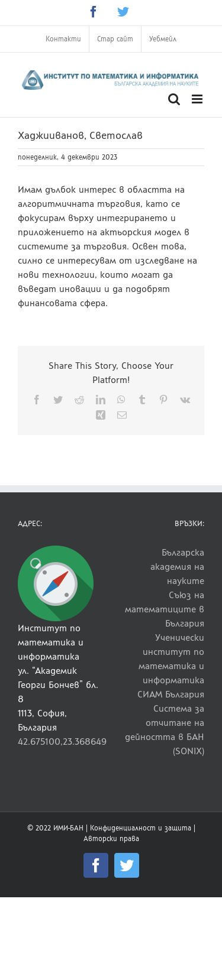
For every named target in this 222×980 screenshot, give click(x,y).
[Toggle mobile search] (174, 99)
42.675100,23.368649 (62, 742)
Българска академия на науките (177, 567)
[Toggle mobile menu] (198, 99)
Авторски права (111, 839)
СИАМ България (171, 694)
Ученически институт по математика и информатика (171, 659)
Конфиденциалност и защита (141, 828)
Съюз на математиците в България (165, 609)
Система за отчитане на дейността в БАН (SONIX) (165, 730)
